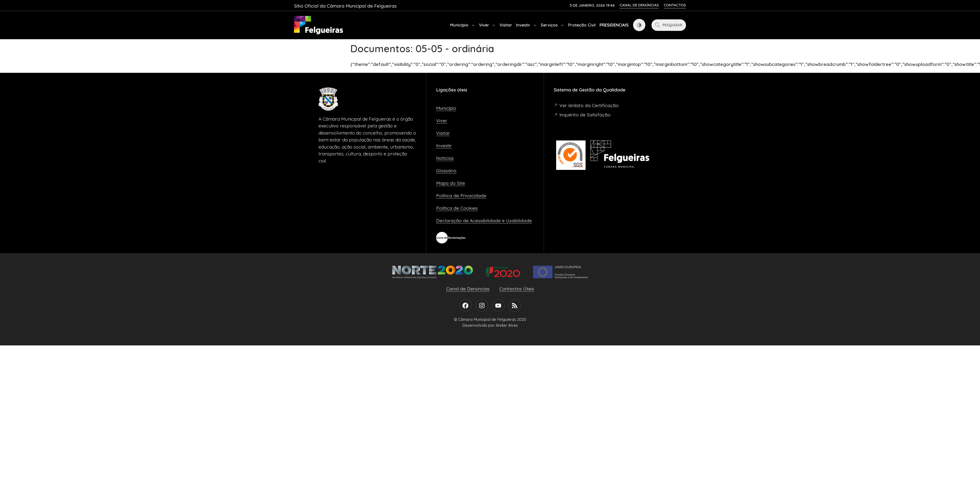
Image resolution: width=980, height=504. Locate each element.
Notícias (445, 158)
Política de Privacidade (461, 196)
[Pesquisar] (669, 25)
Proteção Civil (582, 25)
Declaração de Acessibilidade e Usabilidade (484, 221)
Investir (526, 25)
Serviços (552, 25)
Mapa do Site (451, 183)
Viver (487, 25)
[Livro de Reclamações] (451, 238)
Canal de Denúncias (468, 289)
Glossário (446, 171)
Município (463, 25)
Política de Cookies (457, 208)
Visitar (506, 25)
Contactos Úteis (517, 289)
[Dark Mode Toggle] (639, 25)
